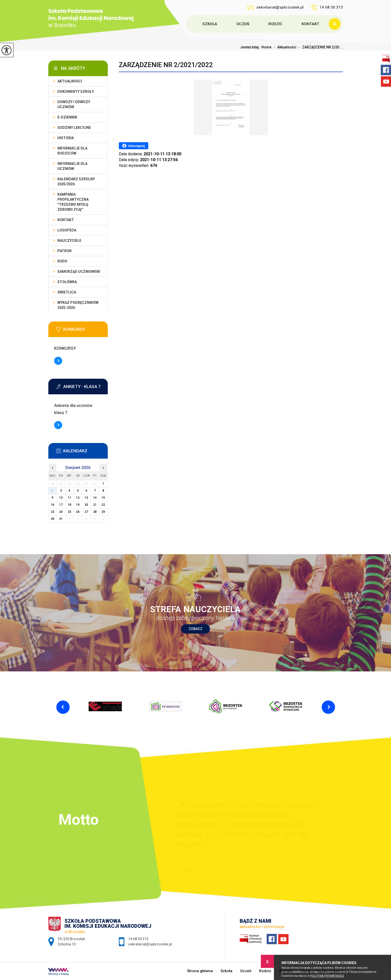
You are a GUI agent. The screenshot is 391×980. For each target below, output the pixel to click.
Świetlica (67, 292)
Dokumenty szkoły (76, 92)
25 (69, 512)
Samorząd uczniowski (79, 272)
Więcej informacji (58, 361)
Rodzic (275, 24)
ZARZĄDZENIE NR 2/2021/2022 (166, 65)
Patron (64, 251)
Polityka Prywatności (327, 976)
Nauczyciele (69, 241)
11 (69, 498)
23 (53, 512)
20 (86, 505)
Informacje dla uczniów (72, 166)
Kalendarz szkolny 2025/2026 (76, 182)
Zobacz (195, 629)
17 (61, 505)
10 (61, 498)
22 (103, 505)
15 (103, 498)
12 (78, 498)
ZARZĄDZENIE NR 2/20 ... (320, 47)
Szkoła (210, 24)
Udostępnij (134, 146)
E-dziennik (67, 117)
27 (86, 512)
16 (53, 505)
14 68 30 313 (327, 7)
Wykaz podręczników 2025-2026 (78, 305)
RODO (62, 261)
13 (86, 498)
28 (95, 512)
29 (103, 512)
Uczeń (243, 24)
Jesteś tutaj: (251, 47)
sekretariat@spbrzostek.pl (276, 7)
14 (95, 498)
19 (78, 505)
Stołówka (67, 282)
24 (61, 512)
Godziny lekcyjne (74, 128)
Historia (66, 138)
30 (53, 519)
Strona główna (187, 24)
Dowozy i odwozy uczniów (74, 104)
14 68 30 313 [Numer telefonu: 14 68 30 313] (138, 939)
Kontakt (310, 24)
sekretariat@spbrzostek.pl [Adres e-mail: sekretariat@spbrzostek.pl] (150, 944)
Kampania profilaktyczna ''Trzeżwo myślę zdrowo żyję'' (73, 202)
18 (69, 505)
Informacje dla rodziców (72, 151)
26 (78, 512)
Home (266, 47)
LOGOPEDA (67, 230)
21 (95, 505)
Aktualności (284, 47)
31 (61, 519)
